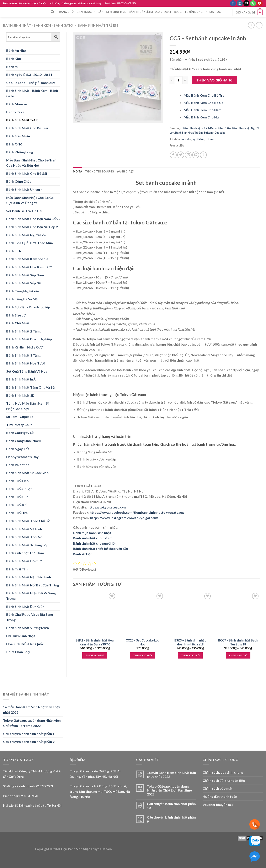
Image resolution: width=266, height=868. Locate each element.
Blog (178, 12)
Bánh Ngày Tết (18, 449)
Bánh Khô (14, 58)
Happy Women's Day (22, 457)
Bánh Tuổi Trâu (18, 513)
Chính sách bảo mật (218, 788)
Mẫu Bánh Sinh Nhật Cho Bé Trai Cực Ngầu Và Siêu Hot (31, 163)
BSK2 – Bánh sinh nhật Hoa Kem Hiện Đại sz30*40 (95, 642)
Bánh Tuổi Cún (17, 497)
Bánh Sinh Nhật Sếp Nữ (24, 283)
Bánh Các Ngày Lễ (20, 433)
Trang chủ (65, 12)
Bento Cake (15, 112)
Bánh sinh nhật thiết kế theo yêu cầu (100, 549)
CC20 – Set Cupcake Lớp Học (143, 642)
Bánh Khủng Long (20, 152)
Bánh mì (12, 67)
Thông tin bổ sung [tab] (100, 171)
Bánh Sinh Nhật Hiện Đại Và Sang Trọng (31, 596)
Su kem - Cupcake (20, 417)
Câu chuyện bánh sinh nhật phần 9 (29, 742)
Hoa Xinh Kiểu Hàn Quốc (25, 644)
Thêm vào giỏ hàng (215, 80)
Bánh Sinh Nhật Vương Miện (28, 628)
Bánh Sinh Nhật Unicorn (24, 189)
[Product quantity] (178, 80)
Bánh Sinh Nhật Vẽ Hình (24, 529)
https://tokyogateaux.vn (107, 507)
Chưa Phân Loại (18, 652)
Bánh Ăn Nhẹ (16, 50)
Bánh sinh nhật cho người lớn (95, 543)
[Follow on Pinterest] (259, 3)
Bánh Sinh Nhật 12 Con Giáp (27, 473)
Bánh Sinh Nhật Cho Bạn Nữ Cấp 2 (32, 227)
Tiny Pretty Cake (19, 425)
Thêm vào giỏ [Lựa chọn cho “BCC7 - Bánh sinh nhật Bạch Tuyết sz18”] (238, 655)
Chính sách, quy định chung (223, 772)
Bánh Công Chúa (19, 181)
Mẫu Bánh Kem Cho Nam (203, 110)
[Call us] (253, 3)
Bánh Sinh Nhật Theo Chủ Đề (28, 521)
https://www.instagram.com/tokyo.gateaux (124, 518)
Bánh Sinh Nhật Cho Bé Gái (27, 173)
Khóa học (213, 12)
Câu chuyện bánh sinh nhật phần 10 (30, 734)
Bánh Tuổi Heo (17, 481)
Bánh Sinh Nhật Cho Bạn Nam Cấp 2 (33, 219)
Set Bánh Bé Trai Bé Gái (24, 211)
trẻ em (209, 139)
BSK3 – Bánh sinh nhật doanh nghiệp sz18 (190, 642)
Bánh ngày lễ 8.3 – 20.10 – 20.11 (150, 12)
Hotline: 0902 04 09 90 (120, 3)
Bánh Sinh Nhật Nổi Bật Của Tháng (33, 585)
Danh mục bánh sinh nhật (92, 533)
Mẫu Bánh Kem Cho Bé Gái (204, 103)
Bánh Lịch (14, 251)
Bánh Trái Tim (17, 569)
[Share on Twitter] (181, 155)
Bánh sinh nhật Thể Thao (25, 553)
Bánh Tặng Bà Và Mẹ (22, 299)
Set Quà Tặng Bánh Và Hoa (27, 371)
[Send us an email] (246, 3)
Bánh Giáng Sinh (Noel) (23, 441)
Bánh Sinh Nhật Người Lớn (26, 235)
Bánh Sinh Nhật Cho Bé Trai (27, 128)
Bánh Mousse (17, 104)
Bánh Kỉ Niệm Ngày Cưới (25, 347)
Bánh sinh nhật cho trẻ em (93, 538)
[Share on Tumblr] (203, 155)
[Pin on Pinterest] (196, 155)
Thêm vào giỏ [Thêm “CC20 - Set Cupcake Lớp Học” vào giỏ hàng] (142, 655)
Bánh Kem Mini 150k (112, 12)
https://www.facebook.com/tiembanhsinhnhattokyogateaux (137, 512)
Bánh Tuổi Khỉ (17, 505)
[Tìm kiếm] (52, 12)
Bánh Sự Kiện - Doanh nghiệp (28, 307)
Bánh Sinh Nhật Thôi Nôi (25, 537)
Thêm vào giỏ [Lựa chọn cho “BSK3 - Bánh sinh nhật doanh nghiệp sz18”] (190, 655)
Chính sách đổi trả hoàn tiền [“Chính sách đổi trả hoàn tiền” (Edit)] (224, 780)
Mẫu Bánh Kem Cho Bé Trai (204, 95)
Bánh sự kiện (83, 554)
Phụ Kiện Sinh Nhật (21, 636)
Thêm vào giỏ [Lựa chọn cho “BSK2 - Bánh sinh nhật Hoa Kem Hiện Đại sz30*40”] (95, 655)
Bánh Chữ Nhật (18, 323)
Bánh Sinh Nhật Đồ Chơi (24, 561)
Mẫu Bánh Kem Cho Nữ (201, 117)
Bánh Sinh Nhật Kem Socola (27, 259)
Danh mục (86, 12)
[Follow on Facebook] (233, 3)
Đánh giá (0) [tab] (126, 171)
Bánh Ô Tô (14, 144)
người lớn (198, 139)
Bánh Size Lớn (17, 315)
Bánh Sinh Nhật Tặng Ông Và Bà (30, 387)
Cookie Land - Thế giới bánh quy (31, 83)
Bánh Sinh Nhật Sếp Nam (25, 275)
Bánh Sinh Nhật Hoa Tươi (25, 363)
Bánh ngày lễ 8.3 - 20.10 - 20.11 (29, 74)
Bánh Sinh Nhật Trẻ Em (98, 25)
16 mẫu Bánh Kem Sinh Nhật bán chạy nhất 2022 (32, 710)
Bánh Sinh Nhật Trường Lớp (27, 545)
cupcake (186, 139)
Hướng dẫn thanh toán (220, 796)
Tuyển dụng (194, 12)
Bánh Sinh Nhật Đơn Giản (25, 606)
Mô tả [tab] (78, 171)
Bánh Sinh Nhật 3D (20, 395)
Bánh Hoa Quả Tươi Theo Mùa (30, 243)
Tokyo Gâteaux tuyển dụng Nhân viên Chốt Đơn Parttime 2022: (32, 723)
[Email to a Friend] (188, 155)
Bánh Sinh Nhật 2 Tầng (23, 331)
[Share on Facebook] (173, 155)
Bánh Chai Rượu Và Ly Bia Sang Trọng (30, 617)
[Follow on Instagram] (240, 3)
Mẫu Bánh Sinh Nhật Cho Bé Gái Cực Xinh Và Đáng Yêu (30, 200)
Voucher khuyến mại (218, 805)
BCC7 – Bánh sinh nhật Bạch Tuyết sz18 (238, 642)
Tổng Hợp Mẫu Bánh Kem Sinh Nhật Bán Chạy (29, 406)
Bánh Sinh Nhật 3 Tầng (23, 355)
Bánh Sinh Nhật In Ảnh (23, 379)
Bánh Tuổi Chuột (19, 489)
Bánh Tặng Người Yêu (23, 291)
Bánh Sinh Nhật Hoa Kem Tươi (29, 267)
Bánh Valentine (18, 465)
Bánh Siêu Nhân (18, 136)
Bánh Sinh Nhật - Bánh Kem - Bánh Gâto (38, 25)
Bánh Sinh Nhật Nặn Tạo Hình (29, 577)
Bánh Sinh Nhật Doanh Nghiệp (29, 339)
